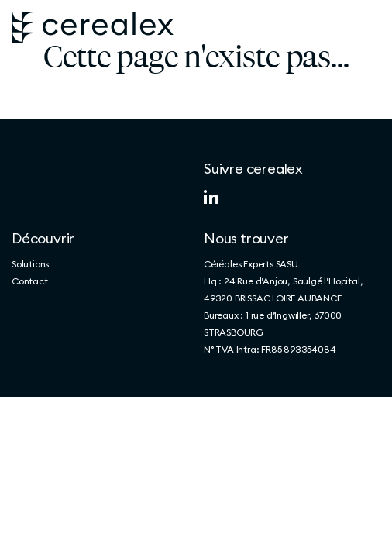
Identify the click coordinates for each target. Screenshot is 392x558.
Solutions (30, 264)
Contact (30, 281)
